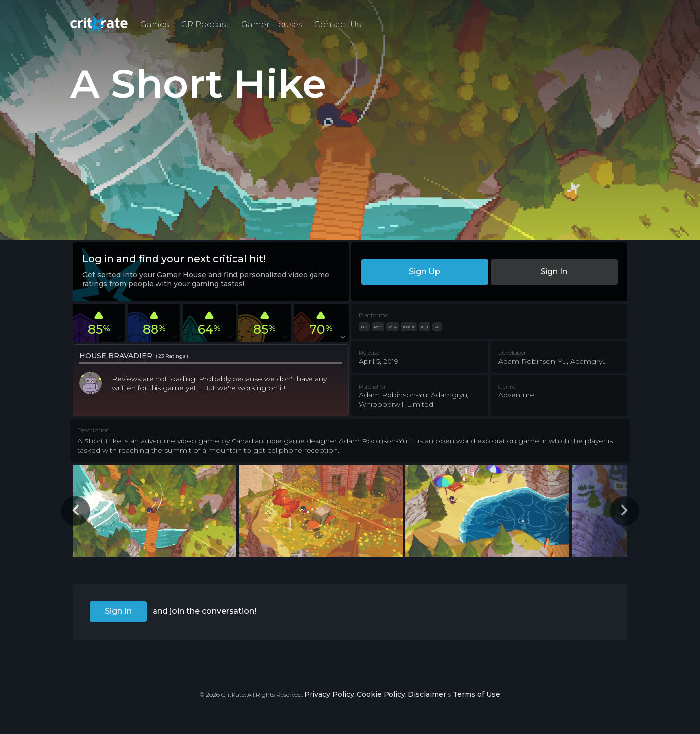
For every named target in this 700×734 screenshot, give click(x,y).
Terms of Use (476, 694)
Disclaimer (427, 694)
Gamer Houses (272, 25)
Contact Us (338, 25)
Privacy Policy (329, 694)
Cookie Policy (381, 694)
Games (155, 25)
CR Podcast (205, 25)
